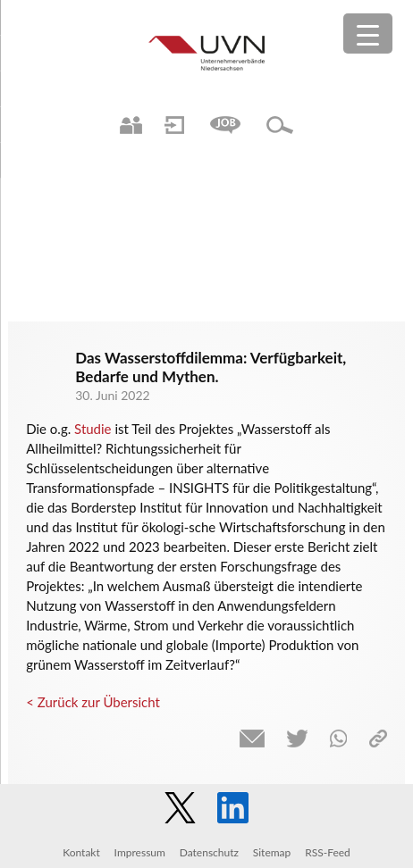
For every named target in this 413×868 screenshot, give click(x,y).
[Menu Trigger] (368, 33)
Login (174, 125)
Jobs (225, 125)
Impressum (140, 852)
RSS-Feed (328, 852)
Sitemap (272, 852)
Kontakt (81, 852)
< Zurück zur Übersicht (93, 702)
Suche (280, 125)
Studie (93, 429)
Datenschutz (209, 852)
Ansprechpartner (131, 125)
